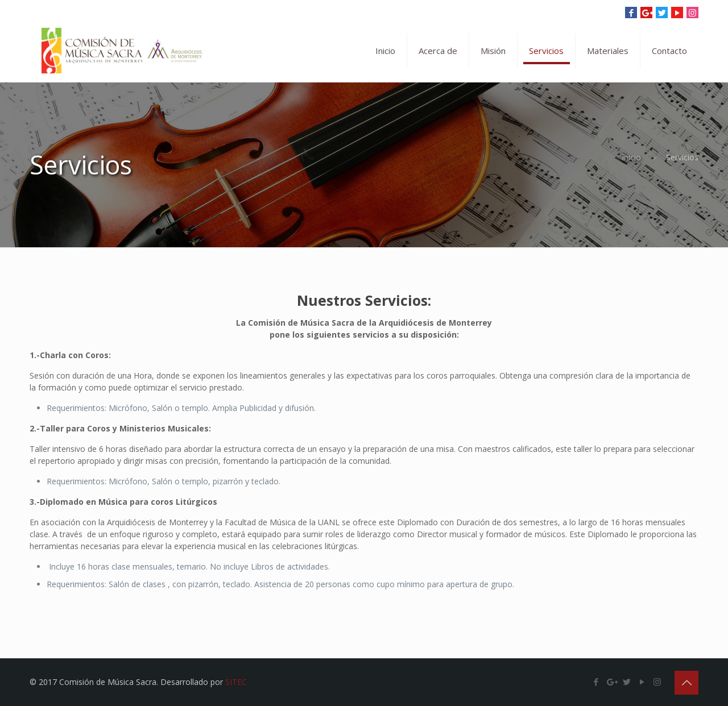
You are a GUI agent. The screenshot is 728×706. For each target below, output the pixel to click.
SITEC (236, 682)
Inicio (631, 157)
